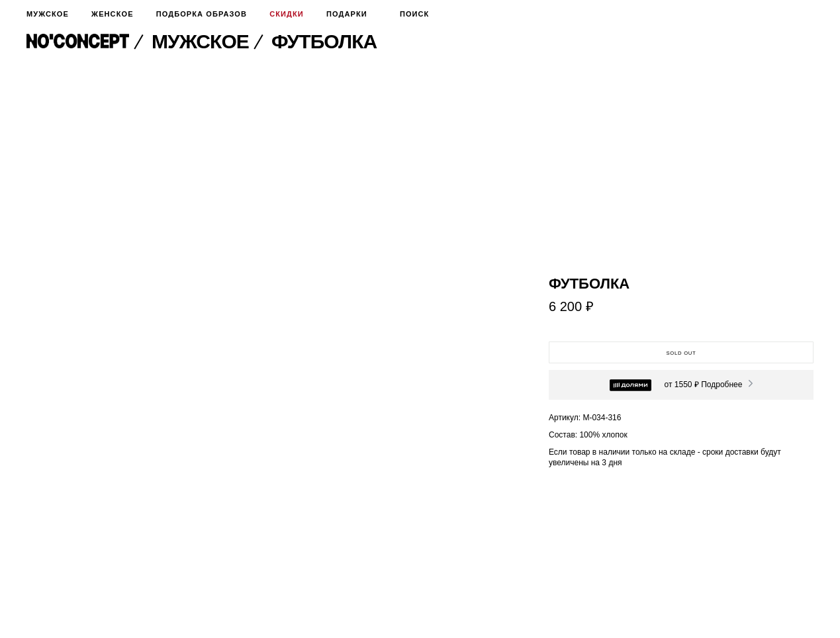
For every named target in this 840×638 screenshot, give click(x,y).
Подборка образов (202, 14)
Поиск (410, 14)
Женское (112, 14)
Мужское (48, 14)
